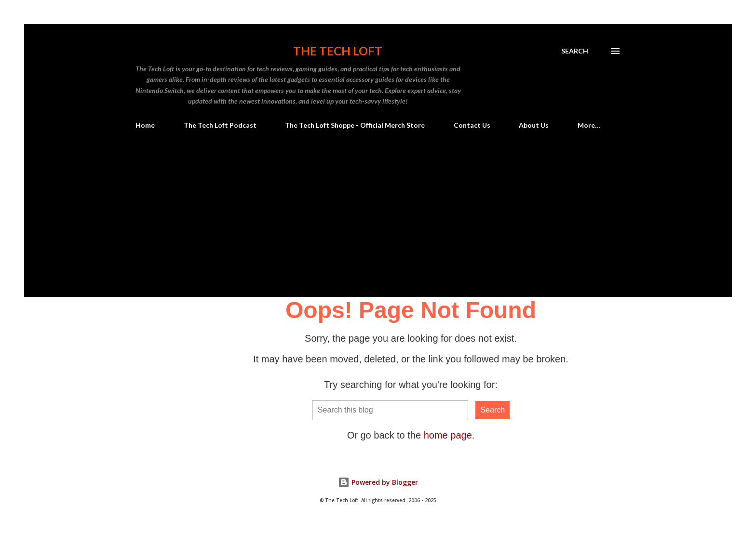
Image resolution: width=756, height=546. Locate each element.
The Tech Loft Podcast (220, 125)
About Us (534, 125)
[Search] (575, 51)
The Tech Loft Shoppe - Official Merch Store (355, 125)
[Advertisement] (378, 225)
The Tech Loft (338, 51)
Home (145, 125)
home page (448, 435)
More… (589, 125)
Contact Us (472, 125)
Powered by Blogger (378, 482)
